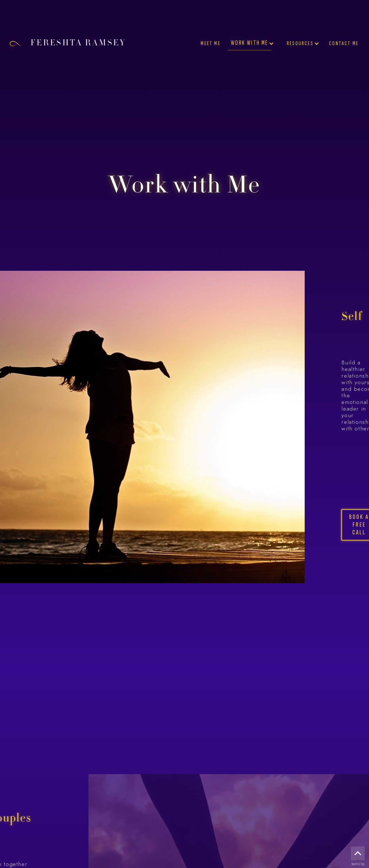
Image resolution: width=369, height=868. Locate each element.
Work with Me (250, 43)
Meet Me (210, 44)
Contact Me (344, 44)
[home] (77, 43)
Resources (300, 44)
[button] (252, 43)
